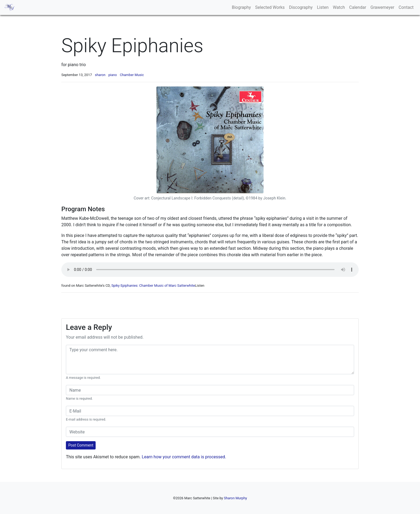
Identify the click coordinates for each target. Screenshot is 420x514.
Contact (406, 7)
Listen (323, 7)
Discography (301, 7)
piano (113, 75)
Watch (339, 7)
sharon (100, 75)
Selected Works (270, 7)
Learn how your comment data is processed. (184, 457)
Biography (241, 7)
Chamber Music (132, 75)
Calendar (358, 7)
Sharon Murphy (235, 498)
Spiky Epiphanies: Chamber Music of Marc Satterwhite (153, 286)
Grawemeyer (382, 7)
